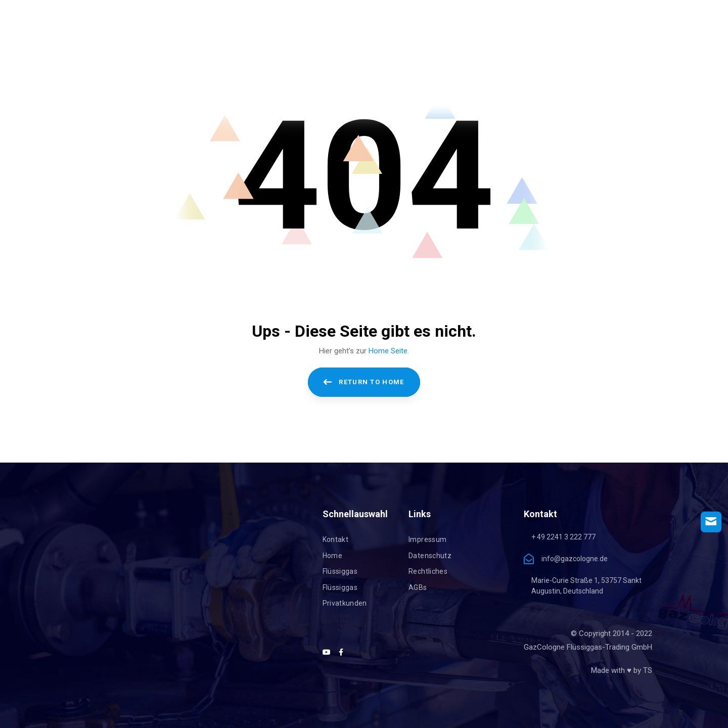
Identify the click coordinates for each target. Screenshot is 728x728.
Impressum (427, 539)
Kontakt (335, 539)
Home (332, 556)
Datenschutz (430, 556)
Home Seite (388, 351)
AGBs (418, 587)
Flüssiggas (340, 571)
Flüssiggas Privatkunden (345, 596)
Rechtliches (428, 571)
